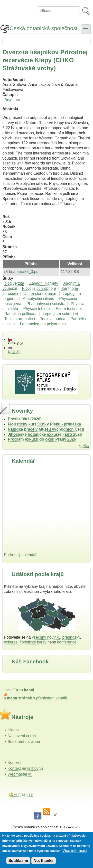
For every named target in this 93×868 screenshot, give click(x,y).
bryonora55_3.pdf (24, 272)
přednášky (71, 637)
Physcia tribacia (37, 309)
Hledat (13, 730)
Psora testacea (69, 309)
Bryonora (12, 100)
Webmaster (20, 774)
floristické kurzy (33, 642)
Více (86, 446)
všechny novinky (46, 637)
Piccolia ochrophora (39, 288)
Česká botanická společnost (43, 28)
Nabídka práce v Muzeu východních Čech (46, 429)
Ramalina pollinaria (21, 314)
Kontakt (14, 763)
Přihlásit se (23, 794)
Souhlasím (18, 861)
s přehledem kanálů (37, 698)
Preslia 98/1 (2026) (25, 419)
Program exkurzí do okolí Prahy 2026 (42, 439)
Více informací (75, 851)
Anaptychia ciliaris (38, 299)
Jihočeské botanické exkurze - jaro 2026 (45, 434)
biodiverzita (14, 283)
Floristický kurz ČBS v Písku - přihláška (44, 424)
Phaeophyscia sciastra (46, 304)
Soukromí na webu (24, 742)
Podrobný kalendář (20, 555)
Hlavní (19, 690)
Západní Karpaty (44, 283)
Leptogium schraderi (60, 314)
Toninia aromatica (20, 319)
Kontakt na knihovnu (25, 768)
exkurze (11, 642)
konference (67, 642)
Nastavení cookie (23, 736)
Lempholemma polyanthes (43, 324)
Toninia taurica (53, 319)
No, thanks (44, 861)
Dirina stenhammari (41, 294)
